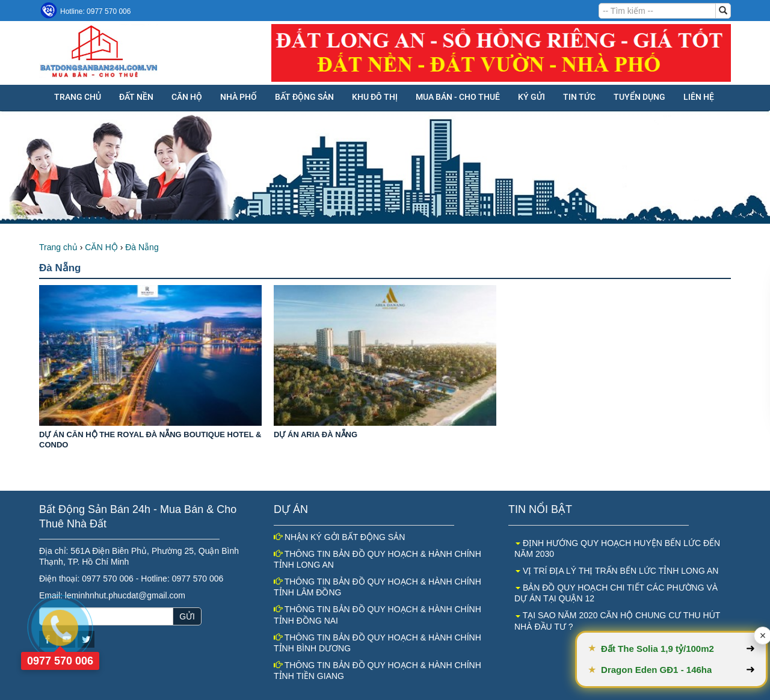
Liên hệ (699, 97)
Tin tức (579, 97)
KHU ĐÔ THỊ (375, 97)
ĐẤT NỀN (136, 97)
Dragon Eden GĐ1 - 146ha (677, 670)
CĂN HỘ (187, 97)
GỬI (187, 616)
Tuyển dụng (639, 97)
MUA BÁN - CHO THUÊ (458, 97)
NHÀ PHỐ (239, 97)
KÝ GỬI (531, 97)
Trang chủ (78, 97)
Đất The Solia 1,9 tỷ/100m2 (679, 649)
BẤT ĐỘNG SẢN (304, 97)
